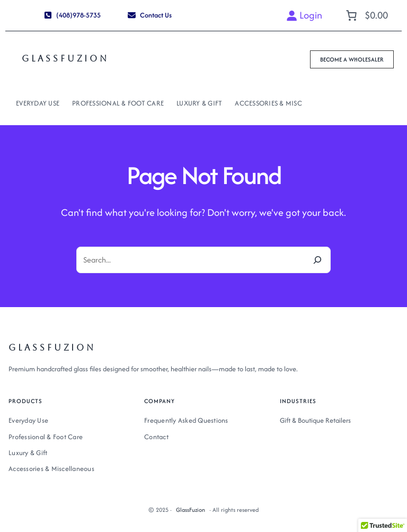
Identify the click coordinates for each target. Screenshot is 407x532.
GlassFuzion (65, 59)
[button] (72, 15)
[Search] (317, 260)
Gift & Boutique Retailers (315, 420)
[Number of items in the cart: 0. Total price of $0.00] (366, 15)
